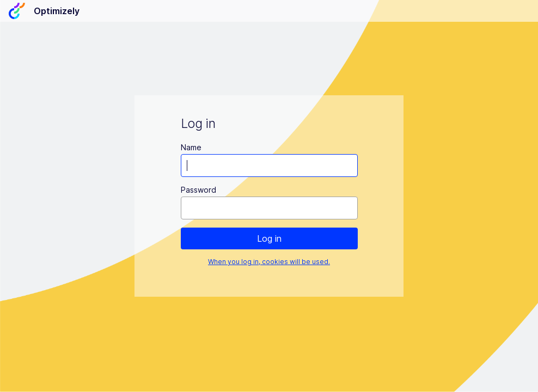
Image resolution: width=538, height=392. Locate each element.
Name (191, 147)
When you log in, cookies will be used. (269, 262)
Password (198, 190)
